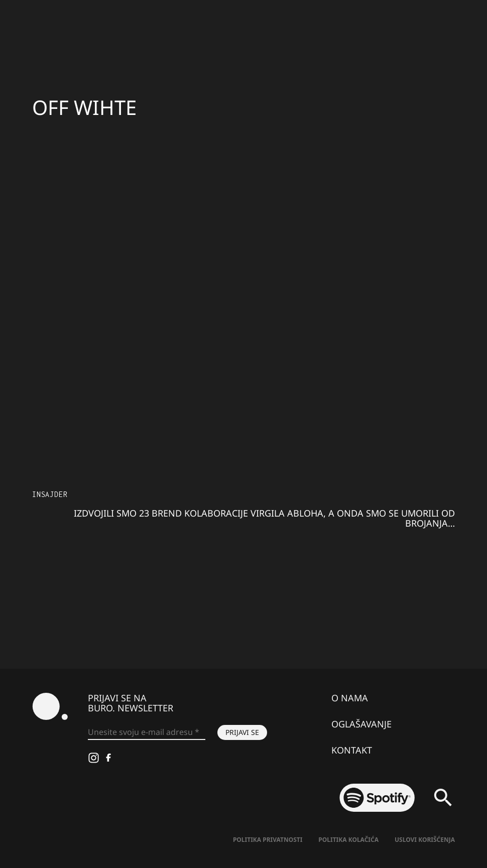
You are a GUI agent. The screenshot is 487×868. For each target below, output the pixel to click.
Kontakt (352, 750)
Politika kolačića (348, 840)
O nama (350, 698)
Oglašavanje (361, 724)
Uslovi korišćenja (425, 840)
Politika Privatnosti (268, 840)
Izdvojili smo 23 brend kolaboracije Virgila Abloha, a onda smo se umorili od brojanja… (264, 518)
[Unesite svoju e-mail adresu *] (147, 732)
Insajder (50, 494)
